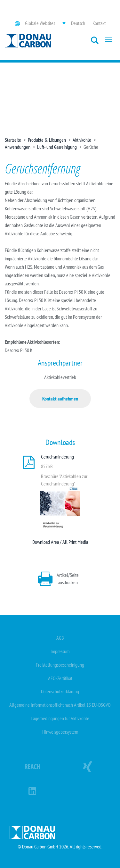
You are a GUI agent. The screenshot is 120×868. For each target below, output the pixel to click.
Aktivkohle (82, 140)
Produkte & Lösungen (47, 140)
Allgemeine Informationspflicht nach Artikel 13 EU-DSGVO (60, 705)
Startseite (13, 140)
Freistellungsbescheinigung (60, 665)
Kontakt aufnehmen (60, 399)
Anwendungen (18, 147)
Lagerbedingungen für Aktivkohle (60, 718)
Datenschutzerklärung (60, 691)
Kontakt (99, 23)
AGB (60, 638)
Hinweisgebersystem (60, 732)
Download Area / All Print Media (60, 542)
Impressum (60, 651)
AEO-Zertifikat (60, 678)
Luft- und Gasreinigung (57, 147)
